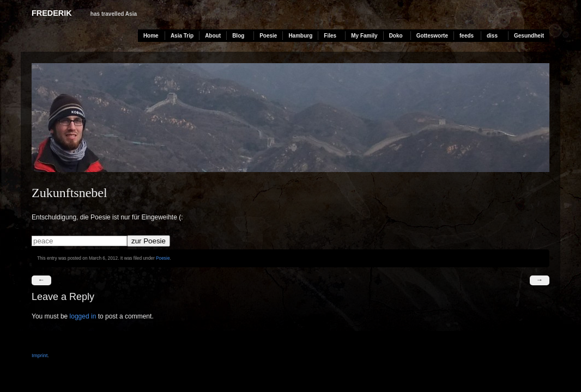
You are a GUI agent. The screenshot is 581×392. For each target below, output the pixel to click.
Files (330, 36)
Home (151, 36)
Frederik (52, 13)
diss (492, 36)
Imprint (40, 355)
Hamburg (300, 36)
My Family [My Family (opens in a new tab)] (364, 36)
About (213, 36)
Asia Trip (182, 36)
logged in (83, 316)
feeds (467, 36)
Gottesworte (432, 36)
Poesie (268, 36)
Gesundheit (529, 36)
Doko (396, 36)
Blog (238, 36)
